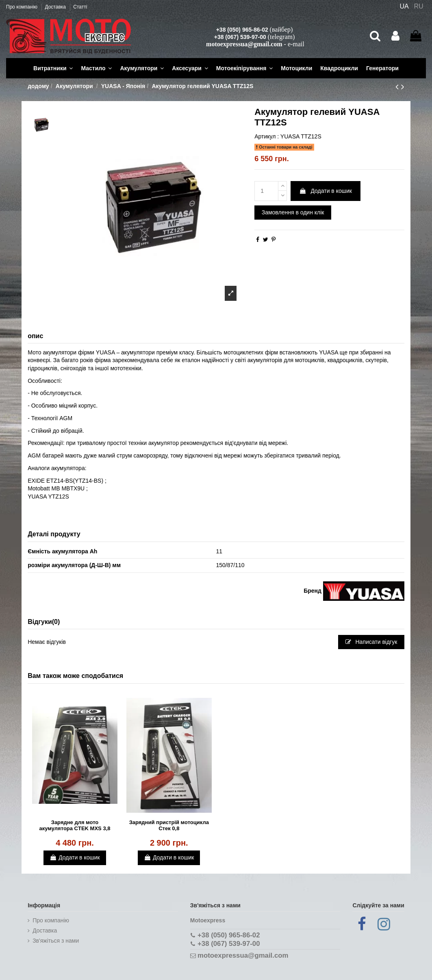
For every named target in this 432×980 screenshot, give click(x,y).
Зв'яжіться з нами (56, 941)
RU (419, 6)
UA (404, 6)
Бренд (313, 591)
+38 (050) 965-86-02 (242, 30)
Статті (80, 7)
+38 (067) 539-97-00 (240, 37)
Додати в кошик (326, 191)
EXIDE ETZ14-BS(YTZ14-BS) (65, 481)
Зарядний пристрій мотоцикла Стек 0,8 (169, 826)
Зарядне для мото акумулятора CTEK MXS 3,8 (75, 826)
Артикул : (267, 136)
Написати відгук (371, 642)
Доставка (56, 7)
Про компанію (22, 7)
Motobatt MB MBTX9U (56, 488)
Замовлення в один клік (293, 212)
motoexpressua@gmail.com (244, 44)
